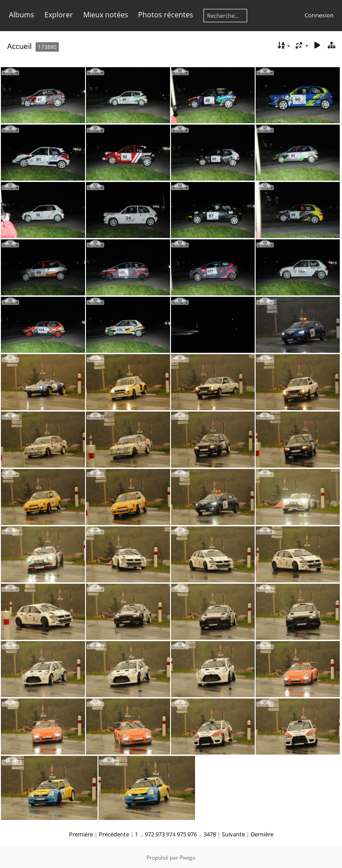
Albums (22, 15)
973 (160, 834)
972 (149, 834)
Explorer (59, 15)
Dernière (262, 834)
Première (81, 834)
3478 (210, 834)
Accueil (19, 46)
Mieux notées (106, 15)
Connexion (319, 15)
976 (192, 834)
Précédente (114, 834)
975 (181, 834)
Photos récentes (166, 15)
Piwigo (187, 858)
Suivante (233, 834)
